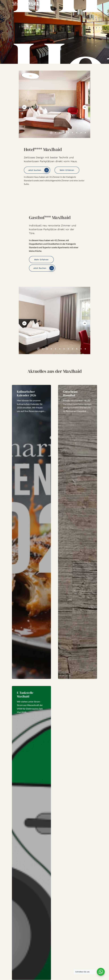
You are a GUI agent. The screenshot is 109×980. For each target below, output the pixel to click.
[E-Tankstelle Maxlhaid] (31, 833)
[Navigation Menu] (96, 4)
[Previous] (24, 107)
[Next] (85, 107)
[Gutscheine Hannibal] (78, 532)
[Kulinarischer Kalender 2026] (31, 532)
